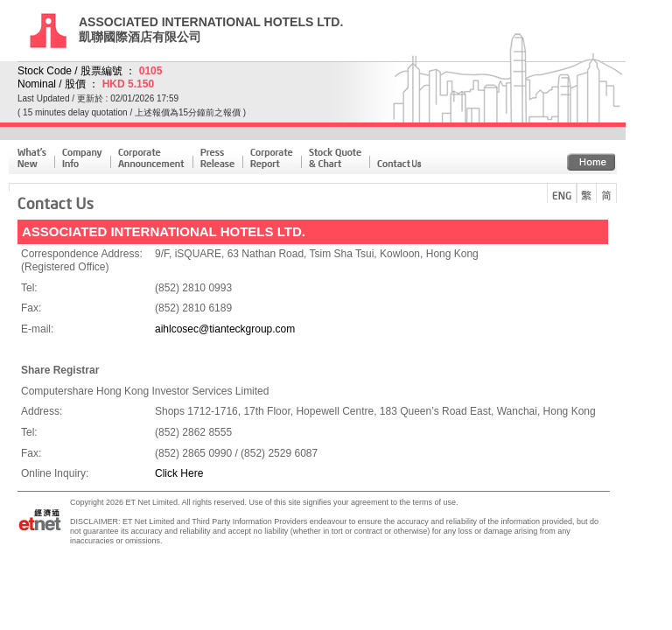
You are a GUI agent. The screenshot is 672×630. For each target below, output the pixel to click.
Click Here (179, 473)
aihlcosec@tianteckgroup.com (225, 329)
